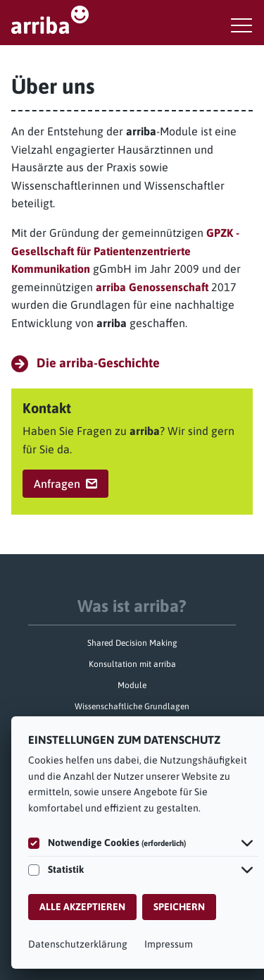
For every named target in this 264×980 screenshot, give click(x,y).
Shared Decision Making (132, 643)
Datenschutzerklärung (78, 944)
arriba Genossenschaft (152, 287)
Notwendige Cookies (117, 843)
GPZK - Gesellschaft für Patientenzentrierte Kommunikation (125, 251)
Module (132, 685)
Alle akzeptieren (82, 907)
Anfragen (65, 484)
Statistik (66, 869)
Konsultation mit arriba (132, 664)
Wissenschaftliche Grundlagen (132, 706)
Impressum (169, 944)
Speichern (179, 907)
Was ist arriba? (132, 606)
